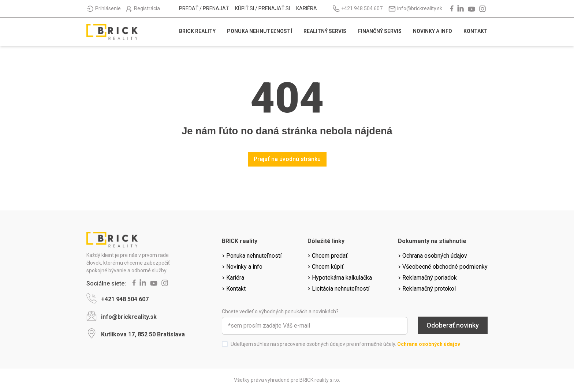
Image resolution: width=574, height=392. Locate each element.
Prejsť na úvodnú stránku (287, 159)
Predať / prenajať (204, 8)
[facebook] (451, 9)
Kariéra (307, 8)
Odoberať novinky (453, 325)
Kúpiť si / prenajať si (262, 8)
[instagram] (483, 9)
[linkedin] (461, 9)
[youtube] (472, 9)
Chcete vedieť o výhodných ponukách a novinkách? (280, 311)
